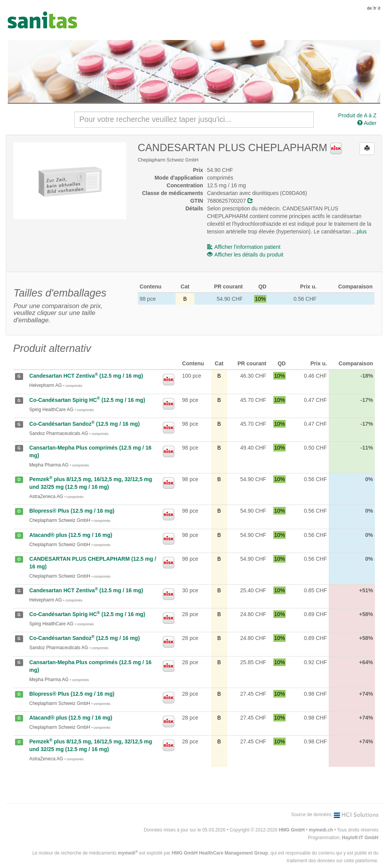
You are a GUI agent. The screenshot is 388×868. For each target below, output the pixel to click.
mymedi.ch (321, 830)
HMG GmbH (292, 830)
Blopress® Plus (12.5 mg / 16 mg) (72, 511)
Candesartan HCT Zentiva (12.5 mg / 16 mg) (86, 376)
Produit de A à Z (357, 115)
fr (375, 8)
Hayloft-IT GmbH (360, 838)
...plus (359, 232)
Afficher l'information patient (244, 247)
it (380, 8)
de (370, 8)
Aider (367, 123)
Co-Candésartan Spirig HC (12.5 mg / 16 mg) (87, 400)
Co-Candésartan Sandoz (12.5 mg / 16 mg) (84, 424)
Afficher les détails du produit (245, 255)
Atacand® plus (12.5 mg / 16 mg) (71, 535)
